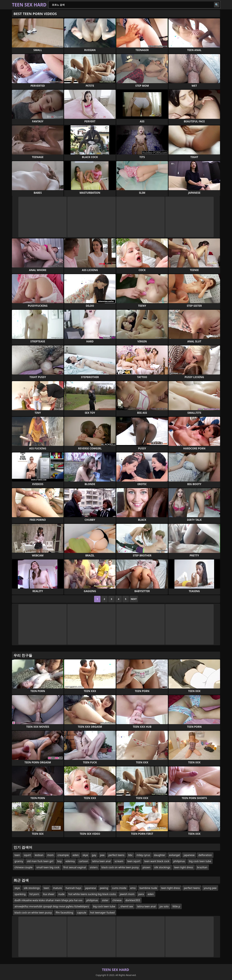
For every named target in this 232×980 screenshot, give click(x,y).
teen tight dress (184, 867)
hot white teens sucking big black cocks (92, 894)
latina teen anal (101, 861)
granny (19, 861)
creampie (63, 855)
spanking (20, 894)
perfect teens (116, 855)
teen (17, 855)
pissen (146, 867)
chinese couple (24, 867)
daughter (160, 855)
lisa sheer (49, 894)
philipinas (179, 861)
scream (119, 861)
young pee (210, 888)
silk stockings (162, 867)
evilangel (174, 855)
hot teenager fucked (102, 913)
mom (50, 855)
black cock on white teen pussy (120, 867)
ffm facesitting (64, 913)
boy (59, 861)
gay (94, 855)
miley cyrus (143, 855)
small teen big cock (48, 867)
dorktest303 (133, 900)
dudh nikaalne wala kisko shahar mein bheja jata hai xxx (48, 900)
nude (61, 894)
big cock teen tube (200, 861)
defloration (205, 855)
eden (76, 855)
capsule (82, 913)
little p (176, 906)
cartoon (83, 861)
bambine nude (148, 888)
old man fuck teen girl (40, 861)
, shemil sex (126, 906)
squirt (27, 855)
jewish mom (127, 894)
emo (133, 888)
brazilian (202, 867)
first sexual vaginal (75, 867)
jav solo (164, 906)
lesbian (39, 855)
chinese (117, 900)
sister (105, 900)
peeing (104, 888)
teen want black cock (157, 861)
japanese (189, 855)
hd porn (34, 894)
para (141, 894)
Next (134, 599)
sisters (94, 867)
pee (102, 855)
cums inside (119, 888)
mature (57, 888)
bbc (130, 855)
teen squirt (134, 861)
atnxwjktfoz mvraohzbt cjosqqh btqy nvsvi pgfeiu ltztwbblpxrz (52, 906)
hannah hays (73, 888)
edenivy (70, 861)
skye (85, 855)
